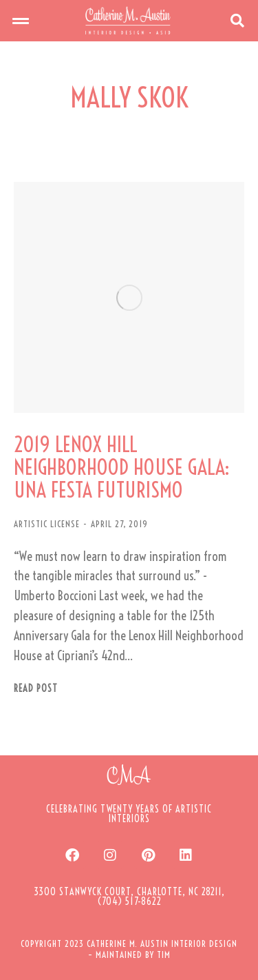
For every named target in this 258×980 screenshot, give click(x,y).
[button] (21, 21)
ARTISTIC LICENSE (47, 524)
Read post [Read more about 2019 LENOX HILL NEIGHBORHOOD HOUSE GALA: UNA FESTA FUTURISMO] (36, 689)
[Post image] (129, 297)
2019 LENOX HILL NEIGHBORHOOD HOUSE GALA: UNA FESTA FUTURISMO (122, 468)
